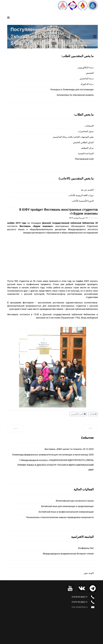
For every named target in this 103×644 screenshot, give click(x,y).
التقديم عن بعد (87, 190)
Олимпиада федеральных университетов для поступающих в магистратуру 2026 (53, 455)
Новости (94, 218)
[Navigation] (8, 18)
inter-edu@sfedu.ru (80, 607)
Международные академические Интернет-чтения (68, 554)
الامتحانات (89, 126)
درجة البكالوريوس (86, 67)
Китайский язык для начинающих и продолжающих (67, 506)
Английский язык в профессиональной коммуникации (66, 512)
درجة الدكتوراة (87, 84)
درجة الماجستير (87, 78)
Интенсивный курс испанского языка (75, 501)
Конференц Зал (86, 548)
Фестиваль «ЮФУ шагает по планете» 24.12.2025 (69, 449)
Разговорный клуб (84, 159)
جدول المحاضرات (86, 131)
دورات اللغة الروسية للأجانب (81, 195)
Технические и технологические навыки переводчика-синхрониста (60, 517)
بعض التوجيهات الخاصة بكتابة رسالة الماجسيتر (73, 137)
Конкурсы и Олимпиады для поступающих (72, 90)
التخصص (90, 73)
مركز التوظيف (87, 148)
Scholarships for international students (75, 95)
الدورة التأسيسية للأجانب (83, 201)
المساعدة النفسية (86, 153)
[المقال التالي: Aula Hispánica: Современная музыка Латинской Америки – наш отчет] (90, 428)
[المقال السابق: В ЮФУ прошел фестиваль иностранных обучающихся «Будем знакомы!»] (15, 428)
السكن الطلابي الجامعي (83, 142)
